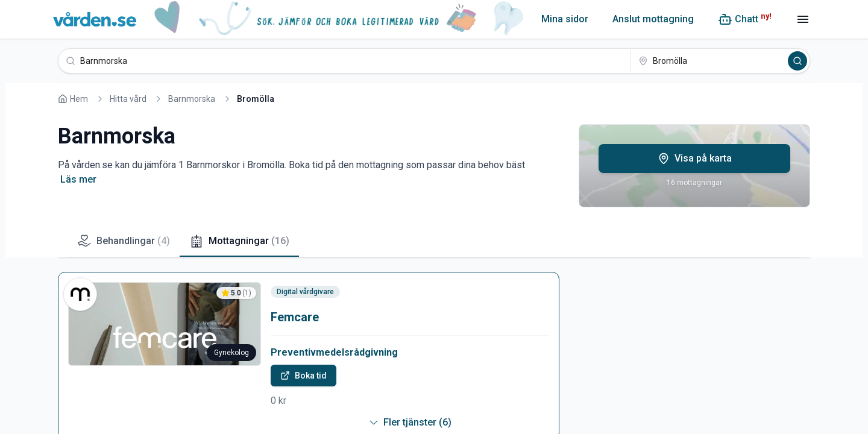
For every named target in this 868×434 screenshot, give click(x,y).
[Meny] (803, 19)
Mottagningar (239, 241)
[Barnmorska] (345, 61)
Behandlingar (124, 241)
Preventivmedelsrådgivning (334, 352)
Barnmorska (192, 99)
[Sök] (797, 61)
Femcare (295, 317)
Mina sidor (565, 19)
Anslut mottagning (653, 19)
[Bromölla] (708, 61)
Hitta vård (128, 99)
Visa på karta (695, 159)
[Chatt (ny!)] (745, 19)
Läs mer (78, 179)
